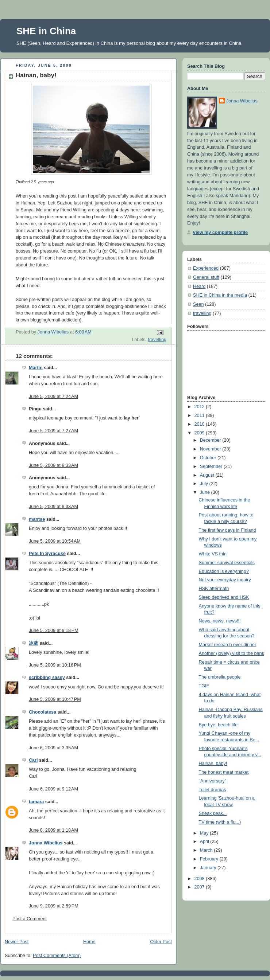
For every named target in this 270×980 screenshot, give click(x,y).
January (209, 868)
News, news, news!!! (220, 621)
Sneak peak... (213, 813)
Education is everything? (224, 571)
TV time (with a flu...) (220, 822)
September (212, 466)
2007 (200, 887)
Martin (36, 368)
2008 (200, 879)
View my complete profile (220, 233)
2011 (200, 415)
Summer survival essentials (227, 563)
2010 (200, 424)
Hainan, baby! (213, 764)
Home (89, 942)
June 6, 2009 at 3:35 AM (53, 748)
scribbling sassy (47, 678)
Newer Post (17, 942)
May (205, 833)
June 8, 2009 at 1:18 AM (53, 830)
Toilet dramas (213, 790)
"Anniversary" (213, 781)
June (206, 492)
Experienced (206, 268)
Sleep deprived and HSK (224, 597)
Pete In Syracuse (47, 554)
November (211, 449)
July (205, 484)
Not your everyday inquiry (225, 580)
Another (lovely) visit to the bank (232, 653)
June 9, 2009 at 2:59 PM (54, 906)
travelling (157, 340)
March (207, 850)
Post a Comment (30, 919)
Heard (199, 286)
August (208, 475)
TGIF (204, 686)
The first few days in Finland (227, 530)
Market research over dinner (228, 645)
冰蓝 (34, 643)
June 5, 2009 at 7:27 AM (53, 431)
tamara (36, 802)
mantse (37, 519)
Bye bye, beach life (218, 725)
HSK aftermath (214, 589)
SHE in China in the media (220, 295)
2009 (200, 433)
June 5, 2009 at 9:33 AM (53, 507)
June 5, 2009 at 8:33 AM (53, 465)
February (210, 859)
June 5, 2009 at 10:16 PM (55, 665)
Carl (33, 760)
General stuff (206, 277)
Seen (198, 304)
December (211, 440)
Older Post (161, 942)
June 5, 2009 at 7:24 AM (53, 397)
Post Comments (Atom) (57, 956)
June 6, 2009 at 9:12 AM (53, 789)
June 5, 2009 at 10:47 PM (55, 699)
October (209, 458)
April (205, 842)
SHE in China (46, 31)
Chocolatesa (43, 712)
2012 (200, 407)
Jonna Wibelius (46, 843)
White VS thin (213, 554)
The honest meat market (224, 772)
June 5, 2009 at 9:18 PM (54, 630)
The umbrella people (220, 677)
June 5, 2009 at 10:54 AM (55, 541)
